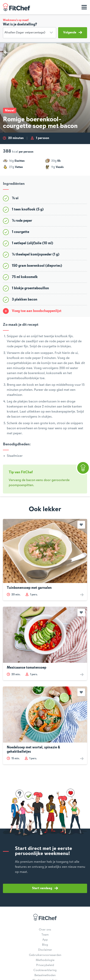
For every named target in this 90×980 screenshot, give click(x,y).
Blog (45, 945)
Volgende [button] (73, 32)
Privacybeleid (45, 965)
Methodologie (45, 960)
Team (45, 935)
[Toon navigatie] (84, 7)
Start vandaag (45, 888)
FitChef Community (17, 7)
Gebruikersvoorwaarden (45, 955)
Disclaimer (45, 950)
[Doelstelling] (30, 33)
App (45, 940)
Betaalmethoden (45, 975)
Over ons (45, 930)
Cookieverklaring (45, 970)
